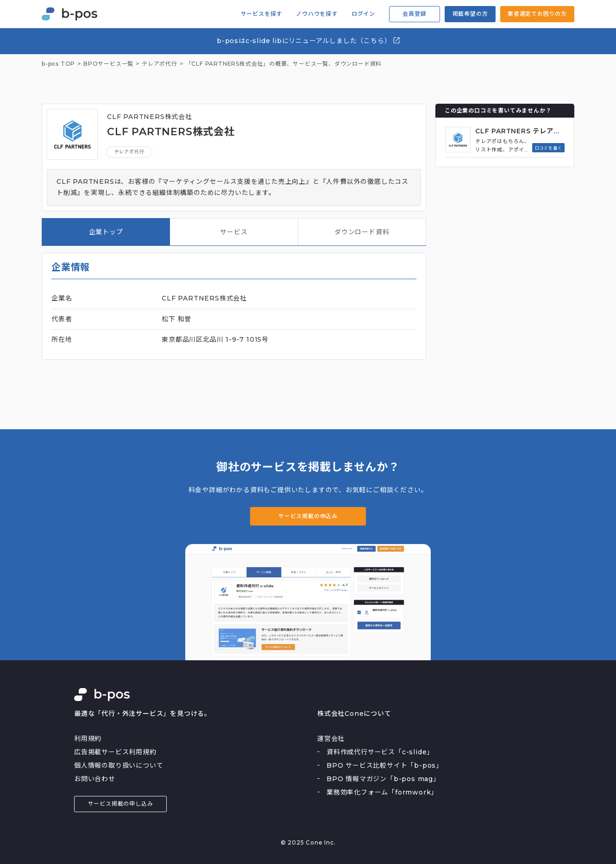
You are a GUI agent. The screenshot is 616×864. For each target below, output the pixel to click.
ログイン (363, 14)
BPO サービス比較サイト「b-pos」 (385, 765)
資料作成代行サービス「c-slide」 (380, 752)
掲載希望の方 (470, 14)
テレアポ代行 (129, 152)
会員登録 (414, 14)
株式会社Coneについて (354, 714)
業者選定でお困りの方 (537, 14)
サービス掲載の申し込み (121, 804)
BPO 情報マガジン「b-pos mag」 (383, 779)
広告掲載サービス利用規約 (115, 752)
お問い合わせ (95, 779)
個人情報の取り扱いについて (119, 765)
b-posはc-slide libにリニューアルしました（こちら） (309, 41)
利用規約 (88, 739)
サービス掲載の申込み (308, 516)
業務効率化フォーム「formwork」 (382, 792)
